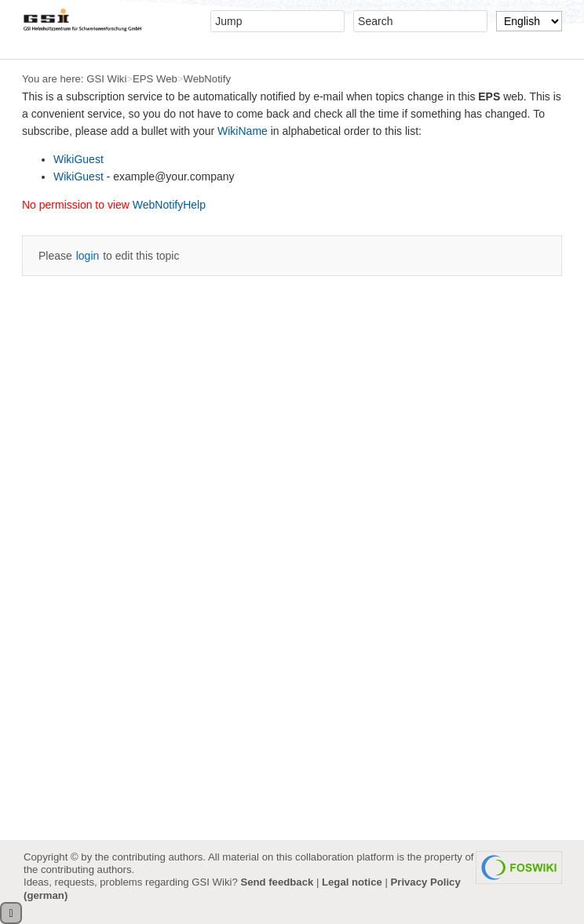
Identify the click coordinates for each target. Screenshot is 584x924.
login (88, 256)
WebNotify (207, 79)
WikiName (243, 131)
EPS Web (155, 79)
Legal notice (352, 882)
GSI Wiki (106, 79)
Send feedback (277, 882)
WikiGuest (78, 159)
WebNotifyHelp (169, 205)
